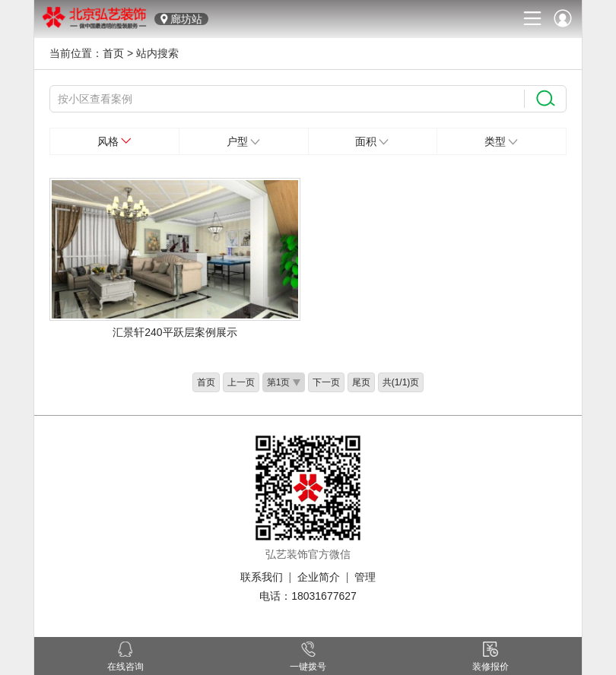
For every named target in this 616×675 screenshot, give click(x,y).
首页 (113, 53)
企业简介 (319, 577)
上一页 (241, 382)
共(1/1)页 (401, 382)
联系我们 (262, 577)
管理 (365, 577)
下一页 (326, 382)
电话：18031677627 (308, 596)
